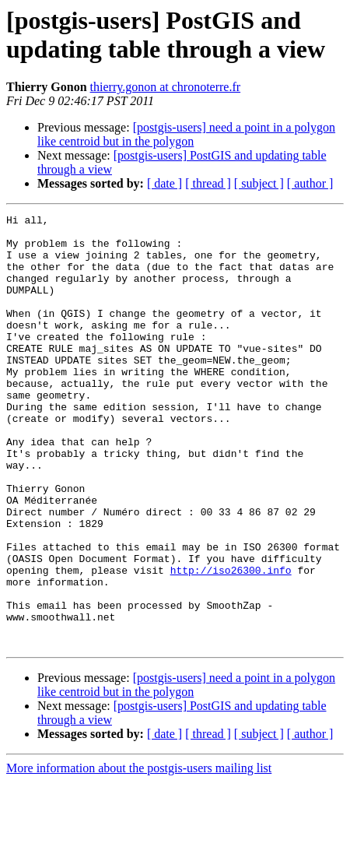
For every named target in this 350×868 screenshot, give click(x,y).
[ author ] (310, 183)
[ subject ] (259, 183)
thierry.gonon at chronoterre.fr (166, 87)
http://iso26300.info (231, 642)
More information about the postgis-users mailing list (139, 854)
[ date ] (164, 183)
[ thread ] (208, 183)
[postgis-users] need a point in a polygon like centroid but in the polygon (186, 134)
